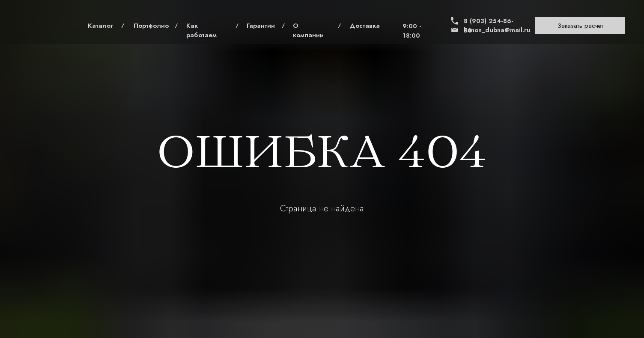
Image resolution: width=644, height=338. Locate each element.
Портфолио (151, 26)
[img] (45, 26)
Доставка (365, 26)
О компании (308, 30)
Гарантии (261, 26)
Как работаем (201, 30)
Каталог (100, 26)
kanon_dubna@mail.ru (497, 30)
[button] (580, 26)
